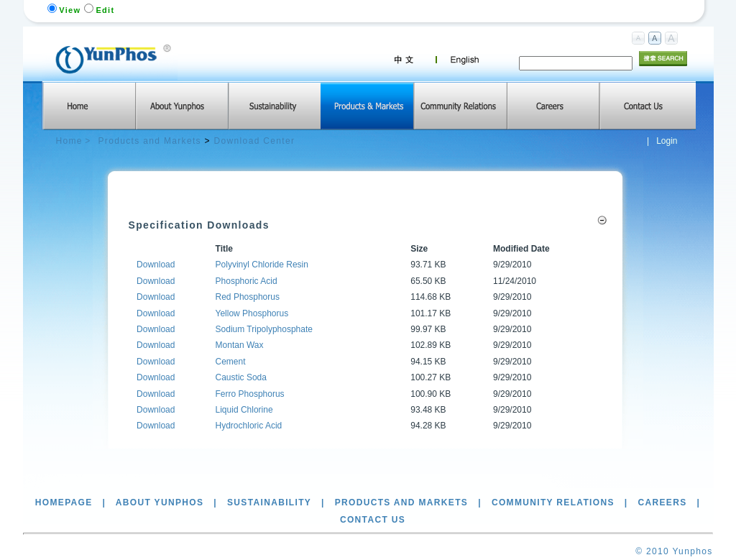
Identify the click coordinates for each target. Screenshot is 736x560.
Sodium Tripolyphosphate (264, 329)
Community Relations (553, 502)
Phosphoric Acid (247, 281)
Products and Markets (150, 141)
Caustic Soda (241, 377)
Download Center (255, 141)
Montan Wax (240, 345)
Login (667, 141)
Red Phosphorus (248, 297)
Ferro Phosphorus (250, 394)
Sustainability (269, 502)
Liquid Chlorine (244, 410)
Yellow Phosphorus (252, 313)
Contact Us (373, 520)
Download (156, 265)
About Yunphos (160, 502)
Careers (662, 502)
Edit (105, 10)
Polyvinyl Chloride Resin (262, 265)
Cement (231, 362)
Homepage (64, 502)
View (70, 10)
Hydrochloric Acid (249, 426)
